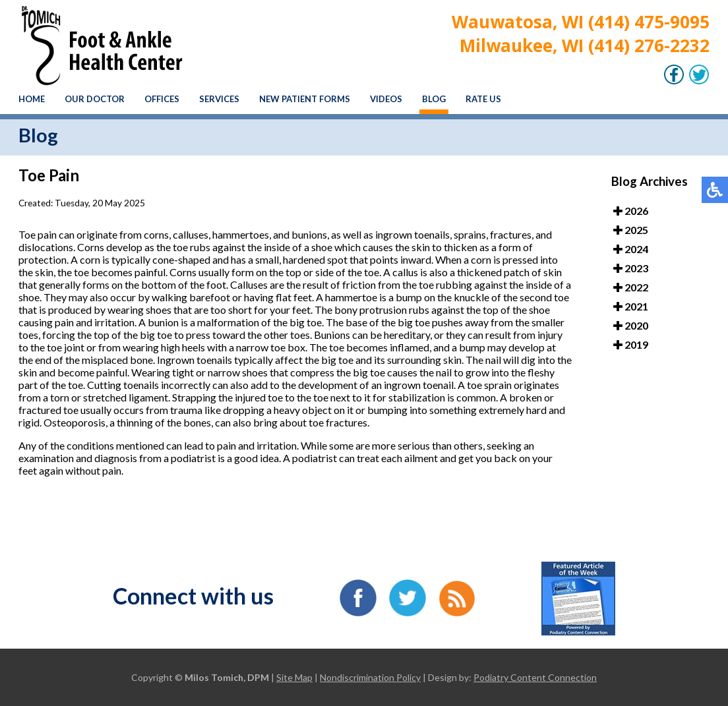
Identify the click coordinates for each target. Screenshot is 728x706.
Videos (386, 99)
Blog (434, 99)
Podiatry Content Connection (535, 677)
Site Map (294, 677)
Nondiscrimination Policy (370, 677)
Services (219, 99)
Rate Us (483, 99)
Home (32, 99)
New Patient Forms (305, 99)
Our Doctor (95, 99)
